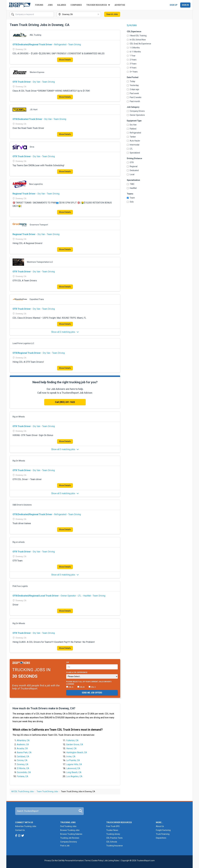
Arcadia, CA (22, 748)
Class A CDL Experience (77, 672)
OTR (130, 162)
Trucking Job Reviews (70, 838)
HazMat (132, 188)
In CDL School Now (136, 40)
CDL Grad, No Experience (139, 44)
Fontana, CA (22, 776)
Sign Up (174, 5)
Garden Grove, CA (75, 744)
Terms (88, 861)
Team (131, 198)
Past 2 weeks (134, 97)
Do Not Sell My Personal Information (68, 861)
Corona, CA (22, 760)
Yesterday (133, 85)
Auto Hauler (133, 141)
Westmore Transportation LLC (40, 262)
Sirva (32, 147)
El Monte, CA (23, 768)
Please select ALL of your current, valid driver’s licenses (89, 683)
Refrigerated (134, 133)
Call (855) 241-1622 (65, 402)
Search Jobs (112, 14)
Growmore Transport (39, 225)
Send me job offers (92, 693)
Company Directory (69, 842)
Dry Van (132, 125)
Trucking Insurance (114, 846)
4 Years (132, 68)
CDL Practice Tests (114, 838)
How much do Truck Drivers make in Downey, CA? (44, 708)
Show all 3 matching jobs (65, 449)
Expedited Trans (37, 299)
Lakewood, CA (73, 768)
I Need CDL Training (137, 36)
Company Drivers (136, 111)
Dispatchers (161, 838)
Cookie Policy (97, 861)
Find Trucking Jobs (68, 826)
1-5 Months (133, 48)
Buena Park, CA (24, 752)
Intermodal (133, 145)
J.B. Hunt (34, 110)
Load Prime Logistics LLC (23, 343)
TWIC (131, 184)
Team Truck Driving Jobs (47, 791)
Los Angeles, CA (74, 776)
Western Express (37, 72)
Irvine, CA (71, 756)
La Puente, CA (73, 760)
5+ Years (132, 72)
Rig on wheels (19, 542)
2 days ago (133, 89)
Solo (130, 202)
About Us (160, 826)
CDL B (81, 687)
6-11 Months (134, 52)
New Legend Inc (36, 184)
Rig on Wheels (19, 417)
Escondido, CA (24, 772)
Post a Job (65, 846)
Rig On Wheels (19, 461)
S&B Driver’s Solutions (22, 505)
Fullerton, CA (72, 740)
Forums (39, 5)
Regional (132, 166)
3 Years (132, 64)
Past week (133, 93)
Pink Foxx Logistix (20, 586)
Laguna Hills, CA (74, 764)
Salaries (62, 5)
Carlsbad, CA (23, 756)
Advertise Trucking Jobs (26, 826)
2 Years (132, 60)
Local (131, 174)
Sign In (185, 5)
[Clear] (99, 15)
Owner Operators (136, 115)
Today (131, 81)
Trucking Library (113, 834)
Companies (76, 5)
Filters (132, 25)
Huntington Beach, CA (76, 752)
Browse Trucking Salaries (71, 834)
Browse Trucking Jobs (70, 830)
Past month (133, 101)
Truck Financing (163, 834)
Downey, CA (22, 764)
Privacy (48, 861)
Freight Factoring (163, 830)
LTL (130, 149)
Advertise (120, 5)
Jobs (50, 5)
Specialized (133, 153)
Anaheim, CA (23, 744)
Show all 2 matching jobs (65, 332)
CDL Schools (112, 842)
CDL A (70, 687)
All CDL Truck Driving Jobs (23, 791)
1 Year (131, 56)
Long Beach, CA (74, 772)
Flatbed (132, 129)
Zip (68, 662)
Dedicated (133, 170)
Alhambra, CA (23, 740)
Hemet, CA (71, 748)
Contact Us (20, 830)
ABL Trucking (35, 35)
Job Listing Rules (112, 861)
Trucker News (112, 830)
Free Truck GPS (113, 826)
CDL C (92, 687)
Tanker (131, 137)
